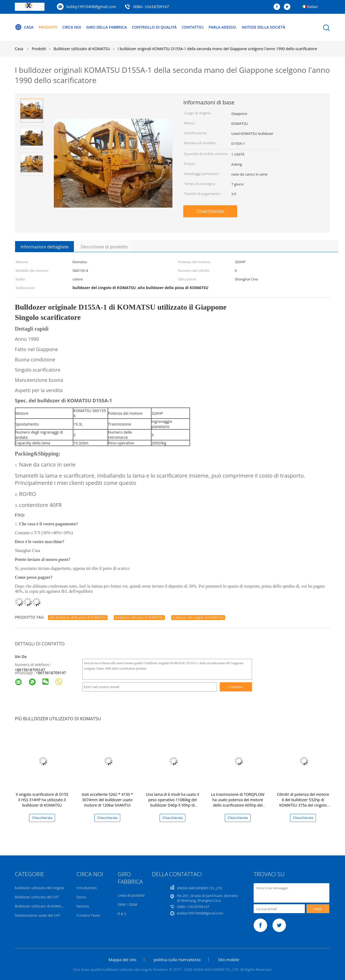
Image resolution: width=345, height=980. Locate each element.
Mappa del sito (123, 960)
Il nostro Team (88, 915)
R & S (122, 914)
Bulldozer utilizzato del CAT (37, 897)
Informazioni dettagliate (44, 247)
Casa (24, 27)
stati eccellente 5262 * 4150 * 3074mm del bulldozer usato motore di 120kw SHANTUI (107, 800)
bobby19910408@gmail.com (91, 7)
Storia (81, 897)
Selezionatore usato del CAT (38, 915)
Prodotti (48, 27)
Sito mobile (229, 960)
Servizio (83, 906)
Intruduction (87, 888)
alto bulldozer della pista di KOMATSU (78, 617)
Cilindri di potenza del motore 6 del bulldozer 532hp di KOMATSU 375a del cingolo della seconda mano (303, 802)
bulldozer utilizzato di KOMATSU (139, 617)
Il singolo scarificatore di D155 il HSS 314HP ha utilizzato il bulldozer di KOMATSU (42, 800)
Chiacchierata (210, 211)
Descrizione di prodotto (104, 247)
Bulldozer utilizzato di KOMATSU (41, 906)
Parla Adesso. (223, 27)
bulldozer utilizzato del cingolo (39, 888)
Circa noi (72, 27)
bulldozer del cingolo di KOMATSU (198, 617)
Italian (312, 7)
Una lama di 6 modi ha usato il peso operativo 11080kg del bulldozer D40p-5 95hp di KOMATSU (172, 802)
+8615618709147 (30, 670)
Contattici (193, 27)
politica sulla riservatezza (177, 960)
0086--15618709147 (151, 7)
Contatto (236, 687)
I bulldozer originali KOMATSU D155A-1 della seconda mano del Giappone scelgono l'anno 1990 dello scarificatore (217, 49)
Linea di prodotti (131, 895)
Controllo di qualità (154, 27)
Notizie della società (264, 27)
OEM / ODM (127, 904)
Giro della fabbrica (107, 27)
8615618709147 (52, 673)
